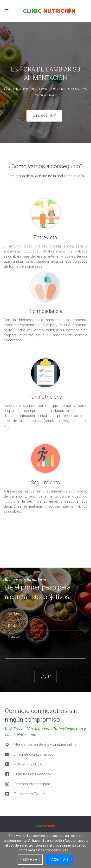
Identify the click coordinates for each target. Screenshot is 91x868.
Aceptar (60, 860)
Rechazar (30, 860)
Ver (65, 850)
